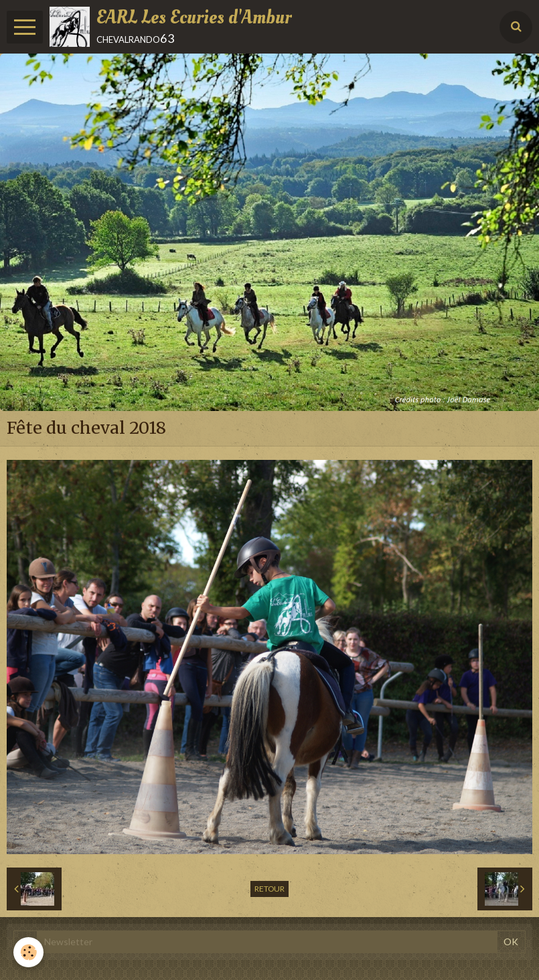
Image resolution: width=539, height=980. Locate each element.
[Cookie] (28, 952)
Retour (269, 889)
